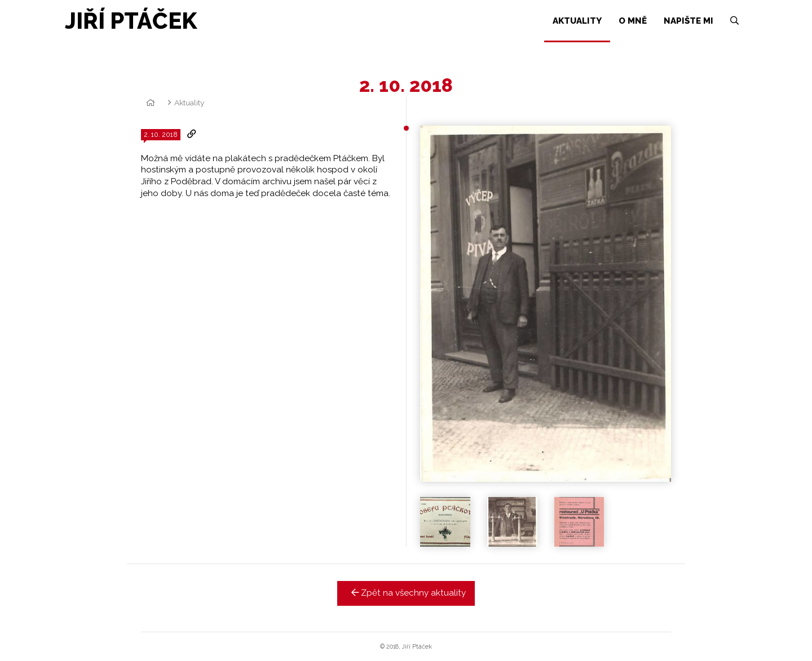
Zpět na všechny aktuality (406, 593)
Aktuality (189, 103)
